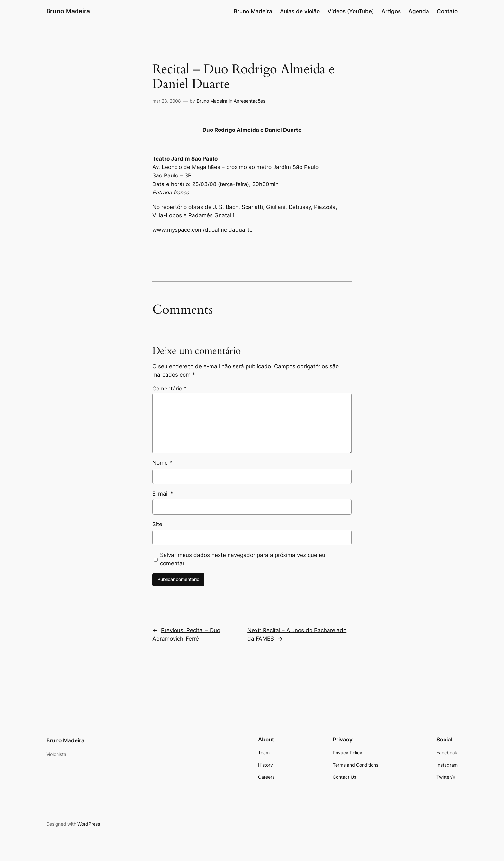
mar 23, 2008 (167, 101)
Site (157, 524)
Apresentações (249, 101)
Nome (162, 463)
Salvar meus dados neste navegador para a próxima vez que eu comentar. (243, 559)
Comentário (170, 389)
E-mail (163, 494)
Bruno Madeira (68, 11)
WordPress (89, 824)
